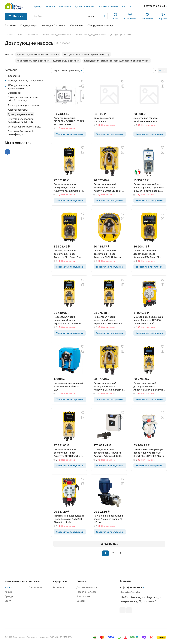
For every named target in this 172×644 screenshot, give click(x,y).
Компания (34, 581)
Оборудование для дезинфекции (19, 87)
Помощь (82, 581)
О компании (35, 587)
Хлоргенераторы (18, 110)
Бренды (9, 596)
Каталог (9, 587)
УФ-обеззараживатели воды (25, 127)
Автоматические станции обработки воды (23, 99)
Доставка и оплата (87, 587)
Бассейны (14, 76)
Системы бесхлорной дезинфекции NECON (21, 120)
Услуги (8, 601)
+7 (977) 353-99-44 (154, 6)
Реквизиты (58, 587)
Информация (60, 581)
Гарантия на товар (86, 592)
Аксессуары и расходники (24, 105)
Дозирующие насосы (20, 114)
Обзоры (81, 601)
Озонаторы (14, 93)
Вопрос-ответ (84, 596)
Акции (8, 592)
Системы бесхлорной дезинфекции (21, 133)
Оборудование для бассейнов (26, 80)
